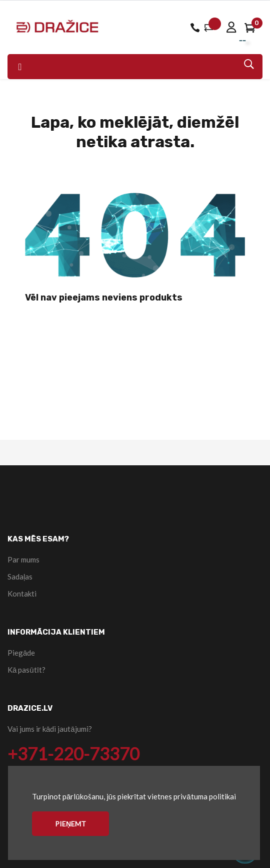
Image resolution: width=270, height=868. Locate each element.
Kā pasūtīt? (26, 670)
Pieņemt (70, 824)
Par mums (23, 559)
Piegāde (21, 653)
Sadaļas (20, 576)
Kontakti (22, 594)
